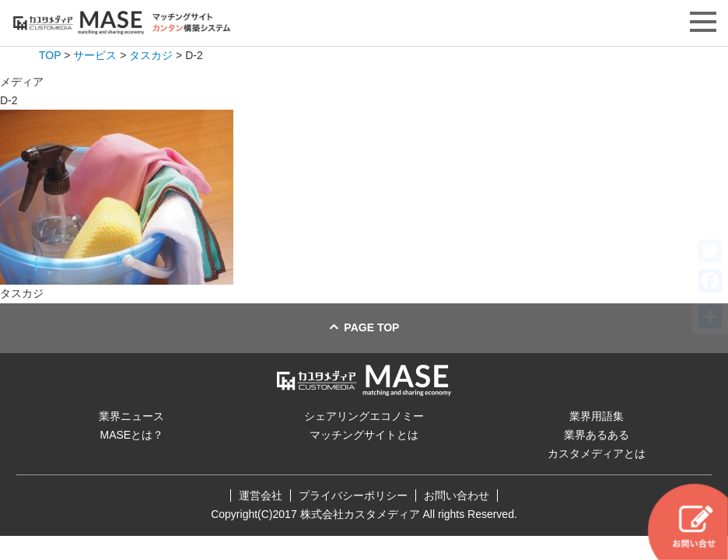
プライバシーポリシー (353, 495)
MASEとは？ (131, 435)
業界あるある (597, 435)
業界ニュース (131, 416)
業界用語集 (597, 416)
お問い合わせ (457, 495)
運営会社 (261, 495)
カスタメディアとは (597, 453)
